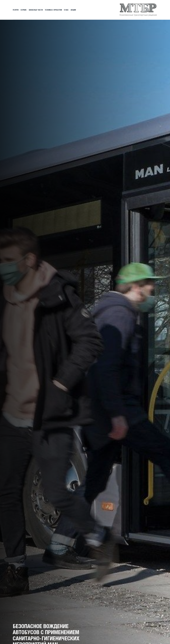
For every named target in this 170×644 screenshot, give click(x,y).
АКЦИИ (73, 10)
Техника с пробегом (53, 10)
